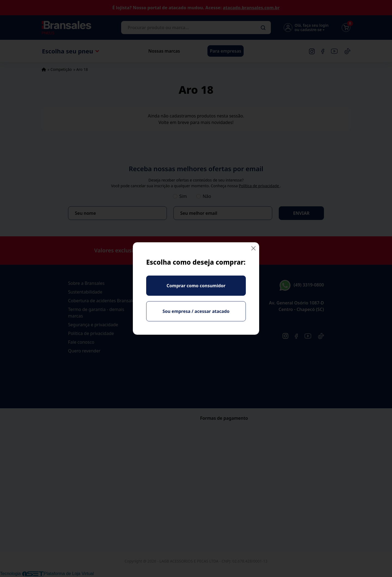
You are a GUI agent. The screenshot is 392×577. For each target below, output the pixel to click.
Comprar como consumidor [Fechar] (196, 286)
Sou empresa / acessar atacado (196, 311)
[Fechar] (253, 248)
